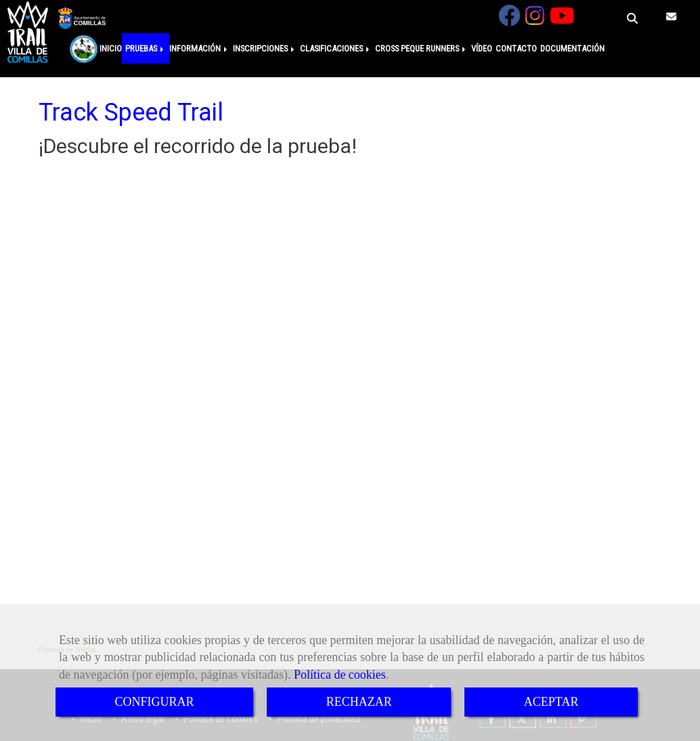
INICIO (111, 48)
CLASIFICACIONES (336, 48)
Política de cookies (340, 675)
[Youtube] (562, 20)
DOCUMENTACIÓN (572, 48)
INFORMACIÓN (199, 48)
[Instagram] (535, 20)
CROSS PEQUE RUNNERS (421, 48)
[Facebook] (509, 20)
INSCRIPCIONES (265, 48)
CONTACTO (516, 48)
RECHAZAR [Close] (359, 702)
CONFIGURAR (155, 702)
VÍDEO (482, 48)
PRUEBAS (146, 48)
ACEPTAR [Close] (551, 702)
